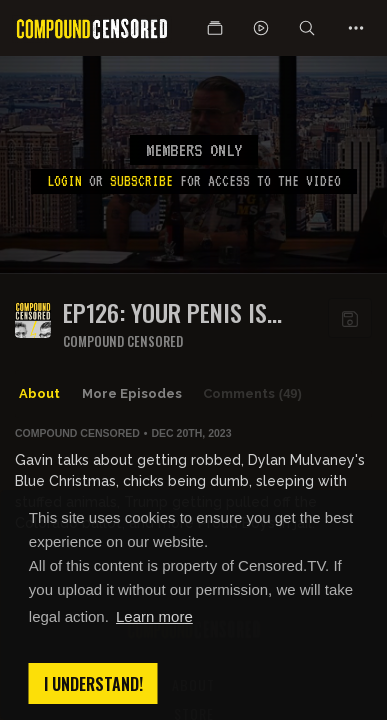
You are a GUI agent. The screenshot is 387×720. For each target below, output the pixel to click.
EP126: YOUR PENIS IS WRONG (165, 312)
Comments (252, 394)
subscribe (141, 181)
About (39, 393)
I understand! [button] (93, 684)
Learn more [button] (154, 616)
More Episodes (132, 393)
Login (64, 181)
